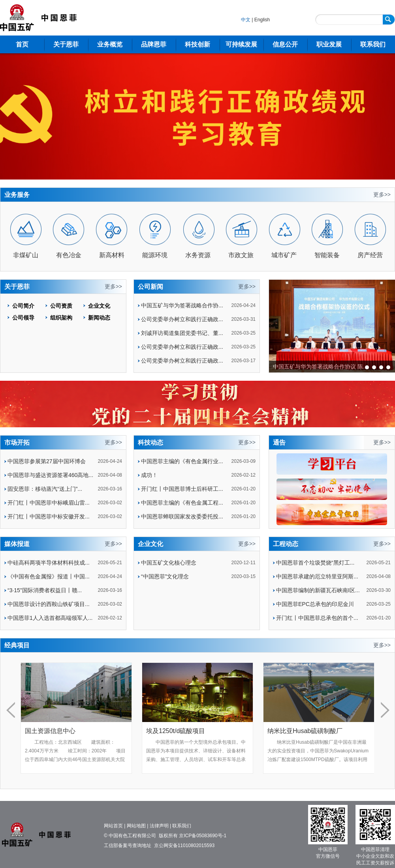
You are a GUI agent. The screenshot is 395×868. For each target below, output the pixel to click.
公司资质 (61, 306)
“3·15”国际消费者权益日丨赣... (45, 590)
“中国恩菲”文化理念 (165, 576)
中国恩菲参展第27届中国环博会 (47, 461)
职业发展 (329, 44)
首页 (22, 44)
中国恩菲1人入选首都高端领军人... (50, 618)
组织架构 (61, 318)
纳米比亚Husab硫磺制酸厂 (318, 731)
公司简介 (23, 306)
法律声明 (159, 826)
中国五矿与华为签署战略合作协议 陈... (320, 367)
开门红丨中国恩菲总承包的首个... (317, 618)
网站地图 (136, 826)
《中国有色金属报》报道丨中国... (49, 576)
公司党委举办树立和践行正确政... (182, 319)
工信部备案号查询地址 (128, 846)
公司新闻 (150, 287)
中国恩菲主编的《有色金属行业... (182, 461)
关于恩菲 (66, 44)
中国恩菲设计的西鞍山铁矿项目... (49, 604)
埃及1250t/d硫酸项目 (189, 731)
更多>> (382, 195)
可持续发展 (241, 44)
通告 (279, 442)
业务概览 (110, 44)
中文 (246, 20)
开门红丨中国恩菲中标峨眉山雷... (49, 503)
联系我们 (373, 44)
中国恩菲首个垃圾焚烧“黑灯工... (315, 563)
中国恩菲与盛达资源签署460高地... (50, 475)
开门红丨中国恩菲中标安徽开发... (49, 516)
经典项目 (17, 645)
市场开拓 (17, 442)
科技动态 (150, 442)
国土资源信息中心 (64, 731)
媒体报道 (17, 544)
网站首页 (113, 826)
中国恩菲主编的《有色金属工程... (182, 503)
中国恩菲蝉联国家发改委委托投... (182, 516)
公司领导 (23, 318)
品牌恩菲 (154, 44)
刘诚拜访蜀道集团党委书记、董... (182, 333)
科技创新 (197, 44)
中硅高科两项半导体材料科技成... (49, 563)
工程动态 (286, 544)
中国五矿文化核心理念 (169, 563)
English (262, 20)
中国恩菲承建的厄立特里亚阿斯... (317, 576)
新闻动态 (99, 318)
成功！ (149, 475)
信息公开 (285, 44)
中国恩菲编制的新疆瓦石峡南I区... (318, 590)
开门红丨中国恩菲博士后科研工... (182, 489)
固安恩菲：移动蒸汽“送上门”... (45, 489)
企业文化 (99, 306)
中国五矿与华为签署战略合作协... (182, 305)
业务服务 (17, 195)
